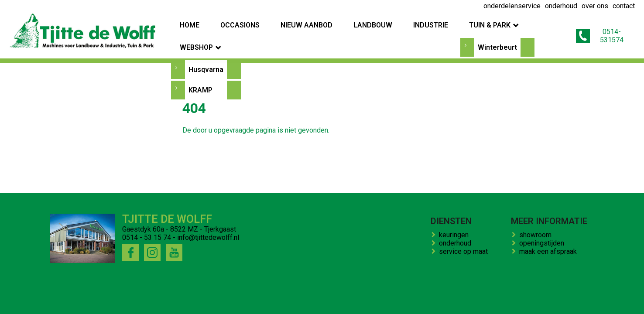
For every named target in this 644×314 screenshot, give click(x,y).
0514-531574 (600, 32)
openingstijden (543, 243)
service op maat (465, 251)
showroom (537, 235)
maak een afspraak (550, 251)
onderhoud (457, 243)
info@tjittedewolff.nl (208, 237)
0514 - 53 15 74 (147, 237)
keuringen (456, 235)
